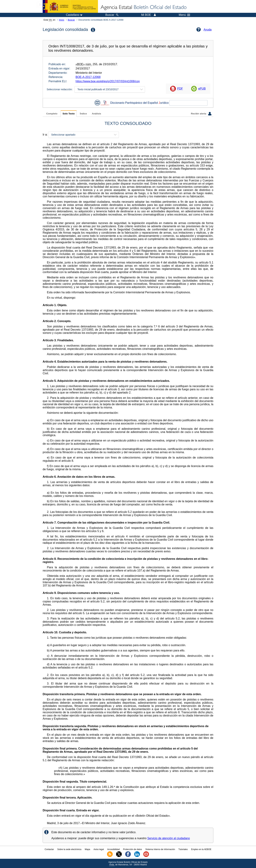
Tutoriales (183, 849)
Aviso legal (99, 849)
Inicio (62, 20)
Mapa (87, 849)
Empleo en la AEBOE (201, 849)
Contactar (49, 849)
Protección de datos (132, 849)
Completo (52, 114)
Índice (83, 114)
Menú (184, 15)
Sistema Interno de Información (160, 849)
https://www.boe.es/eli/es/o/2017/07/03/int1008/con (108, 81)
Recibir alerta (201, 114)
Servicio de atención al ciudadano (169, 838)
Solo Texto (69, 114)
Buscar (71, 20)
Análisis (96, 114)
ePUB (202, 89)
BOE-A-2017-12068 (88, 77)
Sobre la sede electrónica (69, 849)
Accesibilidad (113, 849)
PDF (180, 89)
